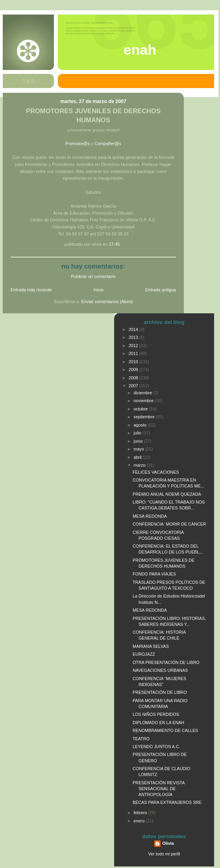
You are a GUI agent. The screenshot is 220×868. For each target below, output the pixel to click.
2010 (134, 362)
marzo (140, 465)
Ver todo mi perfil (164, 854)
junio (139, 441)
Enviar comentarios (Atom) (107, 302)
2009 (134, 370)
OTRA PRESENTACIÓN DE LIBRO (166, 662)
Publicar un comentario (93, 276)
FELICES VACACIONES (156, 472)
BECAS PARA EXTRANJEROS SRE (167, 802)
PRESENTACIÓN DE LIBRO (160, 692)
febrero (141, 813)
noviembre (144, 401)
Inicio (99, 290)
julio (138, 433)
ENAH (140, 50)
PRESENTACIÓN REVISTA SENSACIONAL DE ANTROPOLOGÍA (159, 789)
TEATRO (141, 739)
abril (138, 457)
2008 (134, 378)
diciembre (144, 393)
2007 (134, 386)
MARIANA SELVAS (151, 646)
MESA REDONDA (150, 516)
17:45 (115, 244)
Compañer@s (108, 143)
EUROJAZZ (144, 654)
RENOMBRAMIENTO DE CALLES (165, 730)
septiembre (145, 417)
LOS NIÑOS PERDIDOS (156, 714)
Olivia (168, 843)
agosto (141, 425)
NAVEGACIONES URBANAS (160, 670)
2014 (134, 329)
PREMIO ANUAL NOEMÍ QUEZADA (167, 494)
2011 (134, 353)
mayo (140, 449)
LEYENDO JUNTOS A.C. (156, 747)
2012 (134, 346)
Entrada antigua (161, 290)
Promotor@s (78, 143)
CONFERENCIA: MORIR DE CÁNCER (169, 524)
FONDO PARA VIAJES (154, 574)
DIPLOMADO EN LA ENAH (158, 723)
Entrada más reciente (31, 290)
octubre (141, 409)
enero (140, 821)
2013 (134, 337)
